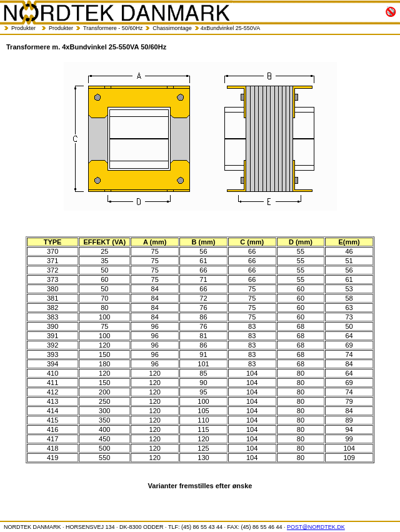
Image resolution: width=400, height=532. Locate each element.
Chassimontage (172, 28)
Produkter (23, 28)
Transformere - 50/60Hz (113, 28)
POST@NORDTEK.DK (316, 527)
